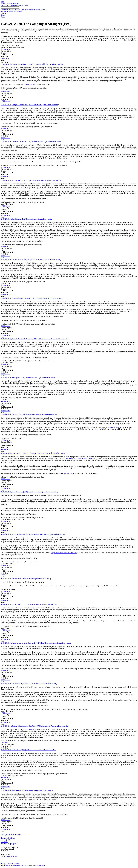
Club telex (4, 742)
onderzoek (10, 9)
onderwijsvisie (6, 840)
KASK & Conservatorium (9, 4)
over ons (44, 9)
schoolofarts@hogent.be (9, 856)
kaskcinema (5, 59)
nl (1, 2)
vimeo (17, 863)
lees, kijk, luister (24, 9)
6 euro (3, 15)
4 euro (3, 17)
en (3, 2)
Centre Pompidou (64, 473)
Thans (117, 427)
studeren (4, 9)
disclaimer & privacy (8, 838)
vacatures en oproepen (8, 844)
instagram (4, 863)
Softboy (112, 427)
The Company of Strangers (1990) (17, 5)
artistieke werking (35, 9)
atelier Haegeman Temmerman (16, 865)
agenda (3, 5)
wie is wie (4, 842)
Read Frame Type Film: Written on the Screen (77, 459)
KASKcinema (11, 11)
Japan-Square (29, 84)
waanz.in (42, 865)
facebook (11, 863)
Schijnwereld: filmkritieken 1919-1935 (64, 553)
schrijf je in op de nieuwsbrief (11, 835)
